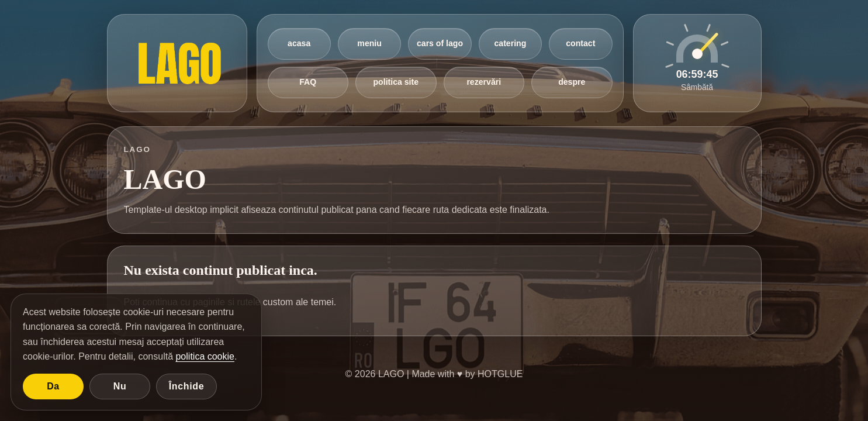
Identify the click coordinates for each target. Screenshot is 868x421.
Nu (120, 386)
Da (53, 386)
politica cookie (205, 356)
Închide (187, 386)
